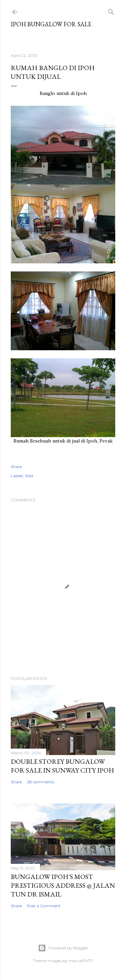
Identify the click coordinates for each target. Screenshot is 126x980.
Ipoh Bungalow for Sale (51, 24)
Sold (29, 476)
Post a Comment (44, 906)
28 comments (40, 782)
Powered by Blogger (63, 948)
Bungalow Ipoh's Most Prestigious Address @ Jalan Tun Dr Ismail (63, 885)
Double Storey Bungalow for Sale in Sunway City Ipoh (62, 766)
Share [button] (16, 467)
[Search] (111, 11)
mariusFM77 (81, 961)
